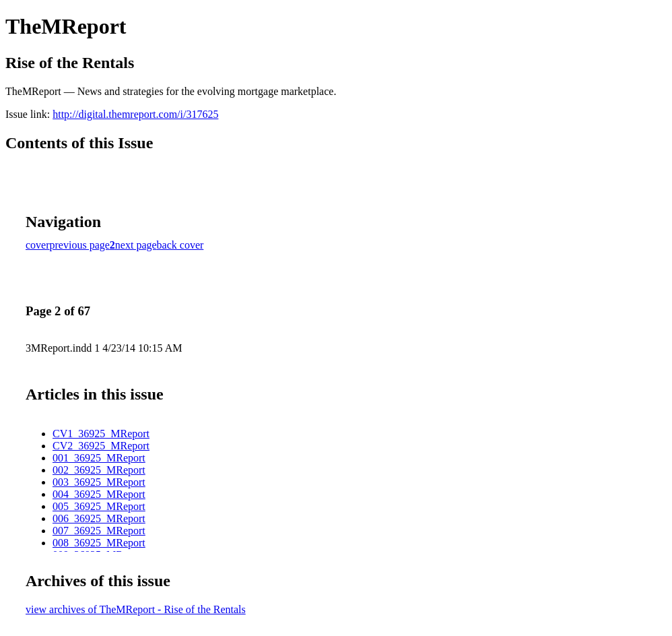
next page (136, 245)
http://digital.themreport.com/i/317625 (135, 114)
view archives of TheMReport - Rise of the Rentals (136, 609)
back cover (180, 245)
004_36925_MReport (99, 494)
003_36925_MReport (99, 482)
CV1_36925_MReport (101, 434)
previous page (80, 245)
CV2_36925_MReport (101, 446)
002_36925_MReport (99, 470)
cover (38, 245)
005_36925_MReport (99, 506)
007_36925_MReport (99, 531)
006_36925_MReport (99, 518)
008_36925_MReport (99, 543)
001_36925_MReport (99, 458)
